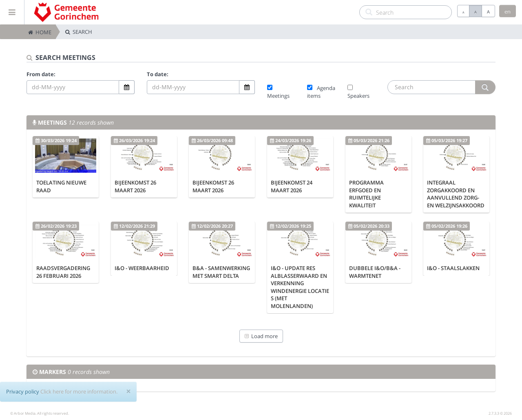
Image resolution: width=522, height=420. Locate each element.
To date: (158, 74)
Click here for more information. (79, 391)
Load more (261, 336)
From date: (41, 74)
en (508, 11)
